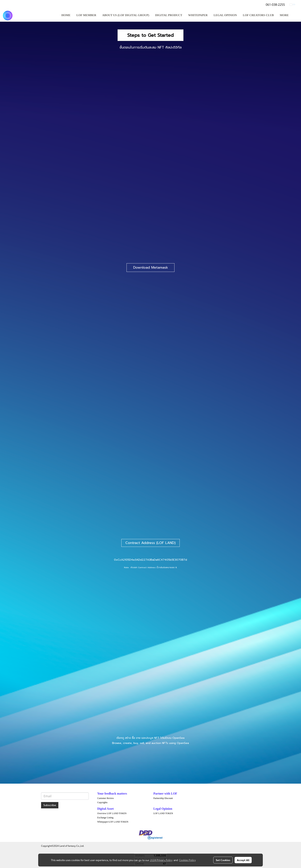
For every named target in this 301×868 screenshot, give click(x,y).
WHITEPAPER (198, 15)
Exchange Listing (105, 818)
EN (292, 5)
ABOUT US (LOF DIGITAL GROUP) (126, 15)
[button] (295, 16)
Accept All (243, 860)
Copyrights (102, 802)
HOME (66, 15)
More (284, 15)
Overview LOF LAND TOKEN (112, 813)
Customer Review (106, 798)
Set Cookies (223, 860)
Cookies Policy (187, 860)
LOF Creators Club (258, 15)
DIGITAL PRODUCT (169, 15)
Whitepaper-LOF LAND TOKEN (113, 822)
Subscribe (50, 805)
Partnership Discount (163, 798)
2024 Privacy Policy (161, 860)
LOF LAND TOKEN (163, 813)
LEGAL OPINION (225, 15)
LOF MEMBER (86, 15)
